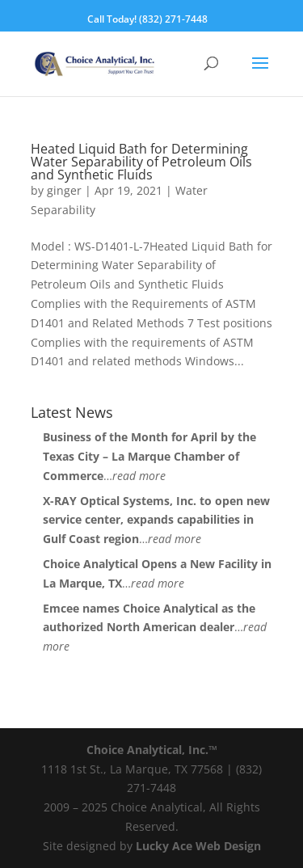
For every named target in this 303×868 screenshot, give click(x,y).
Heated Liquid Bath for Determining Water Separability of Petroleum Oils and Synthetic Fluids (141, 162)
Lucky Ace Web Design (198, 846)
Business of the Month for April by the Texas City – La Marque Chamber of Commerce (149, 456)
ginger (64, 190)
